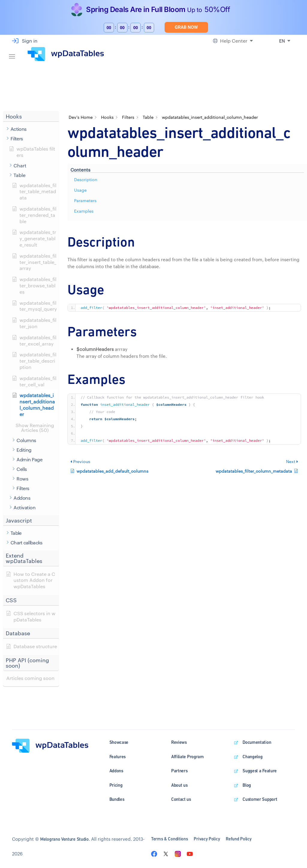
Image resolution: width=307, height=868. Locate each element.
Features (118, 757)
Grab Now (186, 27)
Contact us (181, 799)
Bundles (117, 799)
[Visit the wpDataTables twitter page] (166, 853)
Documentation (257, 742)
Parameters (85, 201)
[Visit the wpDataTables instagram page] (178, 853)
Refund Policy (238, 839)
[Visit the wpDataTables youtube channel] (190, 853)
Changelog (252, 757)
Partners (179, 771)
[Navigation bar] (12, 54)
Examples (84, 211)
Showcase (119, 742)
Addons (116, 771)
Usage (80, 190)
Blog (247, 785)
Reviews (179, 742)
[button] (31, 117)
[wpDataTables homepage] (50, 745)
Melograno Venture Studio (64, 839)
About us (179, 785)
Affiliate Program (188, 757)
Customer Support (260, 799)
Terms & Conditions (170, 839)
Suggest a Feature (260, 771)
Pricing (116, 785)
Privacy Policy (207, 839)
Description (86, 180)
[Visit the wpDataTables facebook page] (154, 853)
